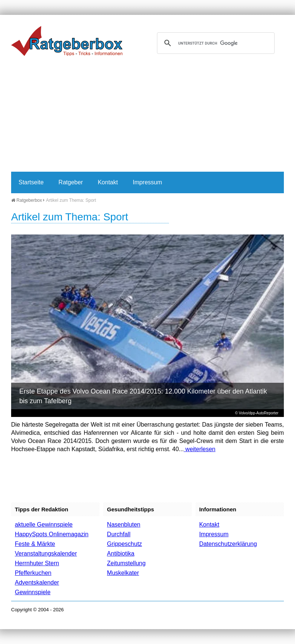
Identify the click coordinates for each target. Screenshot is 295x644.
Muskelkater (123, 573)
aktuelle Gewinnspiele (44, 525)
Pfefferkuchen (33, 573)
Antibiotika (121, 554)
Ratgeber (71, 182)
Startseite (31, 182)
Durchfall (119, 534)
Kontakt (108, 182)
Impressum (147, 182)
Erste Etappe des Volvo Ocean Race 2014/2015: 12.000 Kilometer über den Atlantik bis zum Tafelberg (143, 396)
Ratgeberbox (27, 200)
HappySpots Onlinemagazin (52, 534)
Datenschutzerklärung (228, 544)
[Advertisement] (147, 116)
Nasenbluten (124, 525)
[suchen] (215, 43)
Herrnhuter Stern (37, 563)
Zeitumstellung (126, 563)
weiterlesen (199, 449)
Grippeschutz (124, 544)
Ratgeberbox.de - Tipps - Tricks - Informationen (67, 41)
